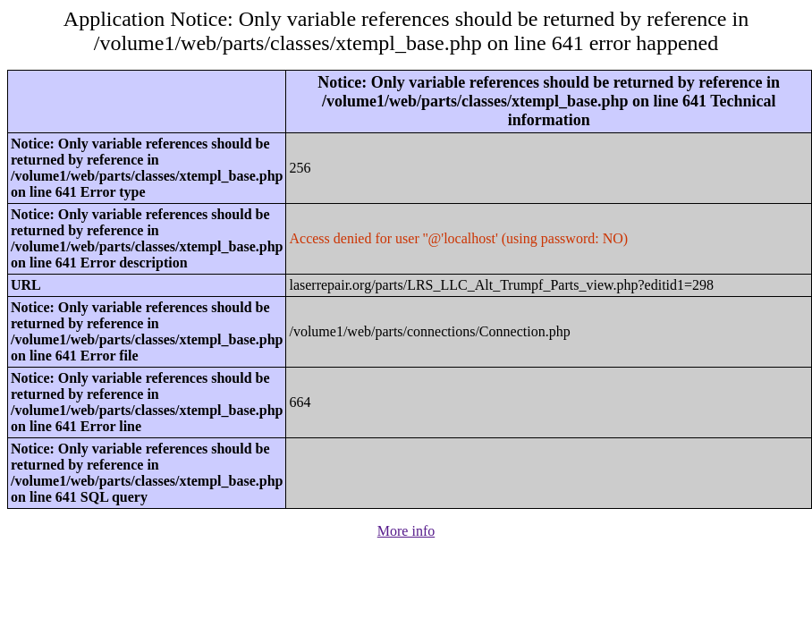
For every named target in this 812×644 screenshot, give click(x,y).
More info (406, 531)
